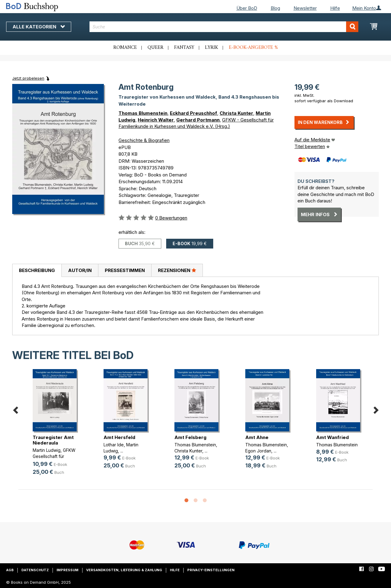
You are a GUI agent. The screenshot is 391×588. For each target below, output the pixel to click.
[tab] (37, 270)
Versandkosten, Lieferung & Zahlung (124, 570)
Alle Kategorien (39, 27)
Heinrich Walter (156, 120)
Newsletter (305, 8)
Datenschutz (35, 570)
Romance (125, 48)
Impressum (68, 570)
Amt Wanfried (333, 437)
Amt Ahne (257, 437)
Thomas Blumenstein (143, 113)
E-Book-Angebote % (253, 48)
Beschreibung (37, 270)
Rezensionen (177, 270)
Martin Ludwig (47, 450)
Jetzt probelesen (28, 78)
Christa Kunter (236, 113)
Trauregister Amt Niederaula (53, 440)
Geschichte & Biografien (144, 140)
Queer (155, 48)
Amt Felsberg (190, 437)
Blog (275, 8)
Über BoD (247, 8)
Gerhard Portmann (198, 120)
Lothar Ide (114, 445)
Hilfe (335, 8)
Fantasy (184, 48)
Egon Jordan (258, 451)
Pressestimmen (125, 270)
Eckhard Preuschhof (194, 113)
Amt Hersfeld (119, 437)
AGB (10, 570)
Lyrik (212, 48)
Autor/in (80, 270)
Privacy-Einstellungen (211, 570)
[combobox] (224, 27)
